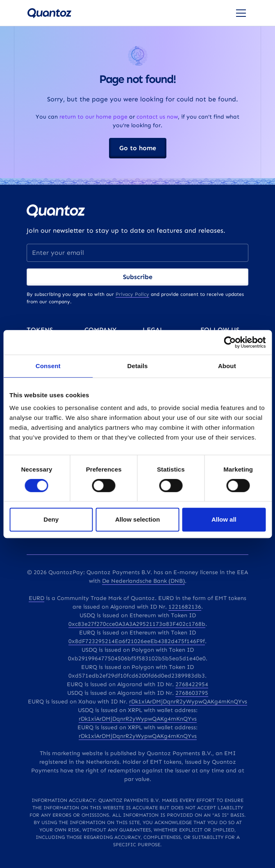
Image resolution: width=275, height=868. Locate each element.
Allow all (224, 519)
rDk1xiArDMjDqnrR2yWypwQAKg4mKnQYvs (188, 702)
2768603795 (192, 693)
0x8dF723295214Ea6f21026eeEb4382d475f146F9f (137, 641)
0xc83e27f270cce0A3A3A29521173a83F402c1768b (137, 624)
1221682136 (185, 607)
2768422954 (192, 684)
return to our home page (93, 117)
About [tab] (227, 366)
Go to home (138, 148)
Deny (51, 519)
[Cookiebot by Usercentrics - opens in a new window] (230, 342)
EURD (36, 598)
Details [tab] (138, 366)
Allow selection (137, 519)
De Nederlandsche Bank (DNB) (143, 581)
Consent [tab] (48, 366)
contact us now (157, 117)
